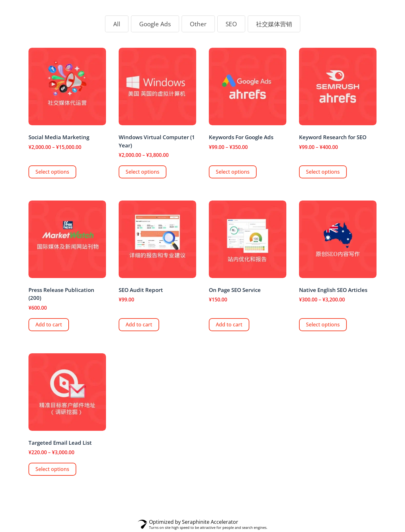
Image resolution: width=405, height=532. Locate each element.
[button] (117, 24)
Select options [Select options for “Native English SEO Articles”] (323, 325)
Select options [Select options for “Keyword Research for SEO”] (323, 172)
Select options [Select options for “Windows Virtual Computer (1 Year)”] (143, 172)
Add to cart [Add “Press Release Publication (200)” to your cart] (49, 325)
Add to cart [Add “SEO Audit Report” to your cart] (139, 325)
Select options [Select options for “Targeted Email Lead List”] (52, 469)
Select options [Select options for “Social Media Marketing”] (52, 172)
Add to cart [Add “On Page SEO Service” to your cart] (229, 325)
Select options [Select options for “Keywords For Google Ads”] (233, 172)
